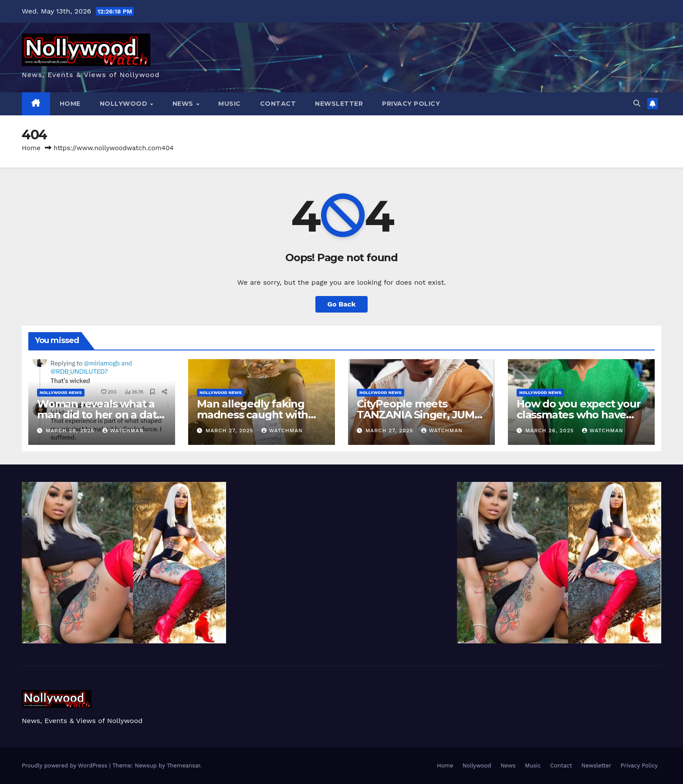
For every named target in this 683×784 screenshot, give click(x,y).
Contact (278, 104)
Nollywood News (61, 392)
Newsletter (339, 104)
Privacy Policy (411, 104)
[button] (637, 103)
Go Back (342, 304)
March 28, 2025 (71, 431)
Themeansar (184, 765)
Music (230, 104)
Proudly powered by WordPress (66, 765)
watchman (123, 431)
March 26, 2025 (551, 431)
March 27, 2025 (231, 431)
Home (70, 104)
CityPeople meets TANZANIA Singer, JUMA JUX (419, 415)
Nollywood (125, 104)
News (184, 104)
